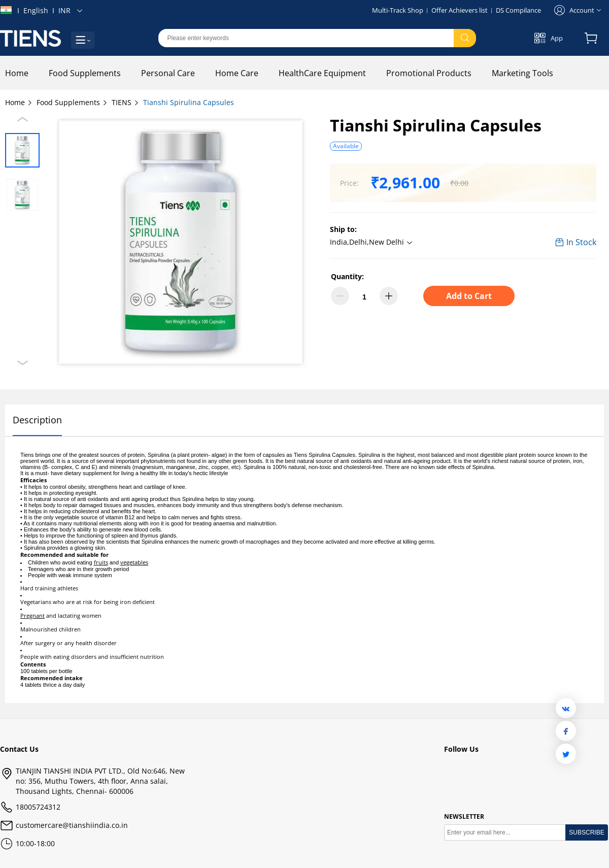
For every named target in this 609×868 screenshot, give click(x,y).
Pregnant (32, 615)
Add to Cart (469, 296)
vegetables (134, 562)
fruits (101, 562)
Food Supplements (72, 102)
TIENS (126, 102)
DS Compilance (518, 10)
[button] (373, 243)
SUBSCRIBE (586, 832)
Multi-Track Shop (398, 10)
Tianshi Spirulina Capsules (189, 102)
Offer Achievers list (460, 10)
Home (19, 102)
